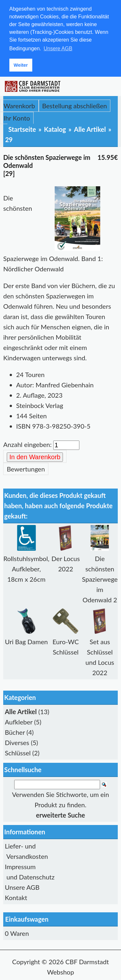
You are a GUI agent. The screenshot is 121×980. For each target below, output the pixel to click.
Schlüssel (18, 752)
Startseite (22, 129)
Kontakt (16, 897)
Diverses (17, 742)
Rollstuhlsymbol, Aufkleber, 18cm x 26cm (26, 568)
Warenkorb (19, 105)
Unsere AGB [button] (58, 49)
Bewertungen (26, 469)
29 (9, 139)
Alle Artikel (90, 129)
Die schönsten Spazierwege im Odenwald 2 (100, 579)
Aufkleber (19, 722)
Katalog (55, 129)
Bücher (15, 732)
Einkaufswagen (27, 919)
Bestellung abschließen (75, 105)
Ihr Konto (17, 118)
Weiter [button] (21, 65)
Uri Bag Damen (26, 641)
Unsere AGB (22, 887)
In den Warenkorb (35, 457)
